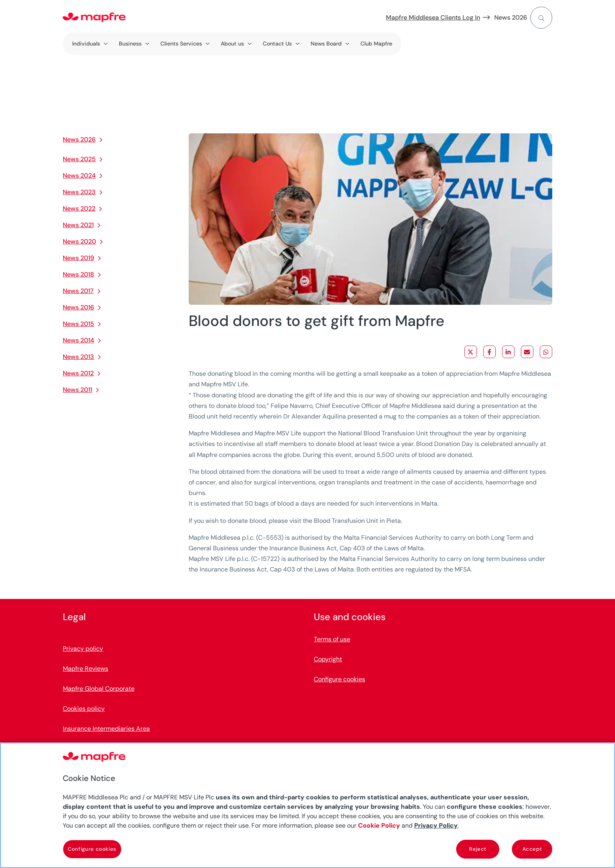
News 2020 (79, 241)
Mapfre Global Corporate (99, 689)
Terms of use (332, 639)
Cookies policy (84, 709)
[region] (307, 805)
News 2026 (511, 17)
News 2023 (79, 192)
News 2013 (78, 357)
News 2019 (78, 258)
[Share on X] (471, 352)
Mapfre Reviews (86, 669)
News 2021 (78, 225)
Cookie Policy (379, 825)
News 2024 (79, 176)
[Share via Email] (527, 352)
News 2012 (78, 373)
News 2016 (78, 307)
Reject (478, 849)
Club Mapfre (376, 44)
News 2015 (78, 324)
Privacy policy (83, 649)
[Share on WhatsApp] (546, 352)
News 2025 (79, 159)
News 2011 (77, 390)
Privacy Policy (436, 825)
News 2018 (78, 274)
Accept (532, 849)
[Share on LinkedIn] (508, 352)
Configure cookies (339, 679)
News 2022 (79, 208)
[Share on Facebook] (489, 352)
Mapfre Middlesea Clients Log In (433, 17)
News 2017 (78, 291)
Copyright (328, 659)
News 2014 (78, 340)
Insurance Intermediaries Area (106, 729)
